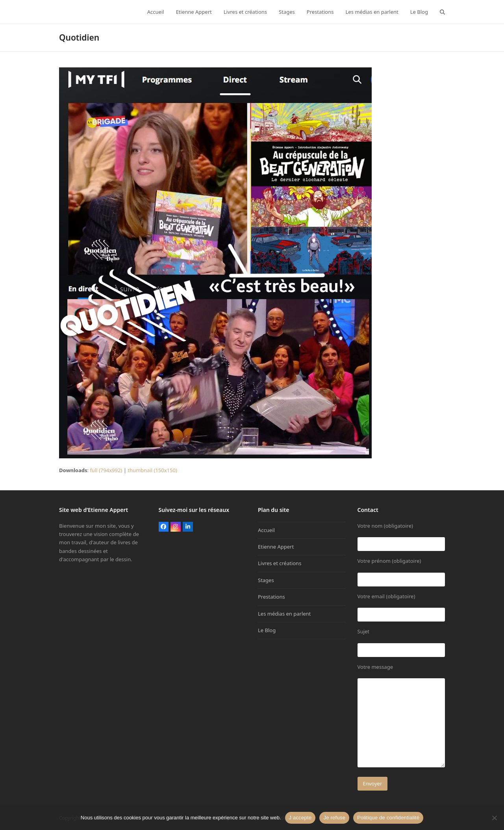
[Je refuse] (494, 818)
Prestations (271, 597)
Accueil (266, 530)
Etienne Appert (276, 547)
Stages (266, 580)
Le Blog (267, 630)
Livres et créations (280, 563)
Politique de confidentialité (388, 818)
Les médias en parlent (284, 614)
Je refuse (334, 818)
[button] (442, 12)
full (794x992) (106, 470)
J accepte (300, 818)
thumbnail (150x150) (152, 470)
